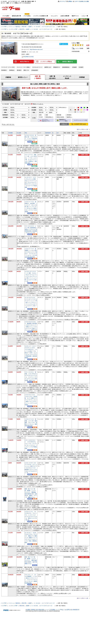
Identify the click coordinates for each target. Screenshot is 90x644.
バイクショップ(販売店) (14, 27)
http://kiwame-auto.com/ (36, 49)
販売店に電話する (68, 62)
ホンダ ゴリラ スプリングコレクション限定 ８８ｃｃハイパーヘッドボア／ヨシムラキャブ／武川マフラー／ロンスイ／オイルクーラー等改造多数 (31, 182)
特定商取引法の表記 (29, 57)
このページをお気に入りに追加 (82, 1)
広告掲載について (55, 610)
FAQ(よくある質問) (65, 610)
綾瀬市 (30, 27)
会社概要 (28, 610)
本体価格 (10, 133)
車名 (26, 133)
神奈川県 (24, 27)
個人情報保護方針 (75, 610)
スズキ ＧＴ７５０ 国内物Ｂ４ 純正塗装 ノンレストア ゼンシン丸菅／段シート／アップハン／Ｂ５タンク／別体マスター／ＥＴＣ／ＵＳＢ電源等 (31, 207)
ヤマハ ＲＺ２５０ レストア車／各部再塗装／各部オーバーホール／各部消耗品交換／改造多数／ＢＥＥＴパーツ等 (31, 229)
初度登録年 (48, 133)
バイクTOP (4, 27)
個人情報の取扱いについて (43, 610)
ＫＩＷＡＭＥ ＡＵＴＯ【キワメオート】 (45, 27)
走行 (58, 133)
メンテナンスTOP (13, 29)
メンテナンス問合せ (46, 62)
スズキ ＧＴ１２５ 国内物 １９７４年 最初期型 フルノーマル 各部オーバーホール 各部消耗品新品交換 (31, 423)
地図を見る (64, 44)
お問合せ (70, 1)
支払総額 (19, 133)
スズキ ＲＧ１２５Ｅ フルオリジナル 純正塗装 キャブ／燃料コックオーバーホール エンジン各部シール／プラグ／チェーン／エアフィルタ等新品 (31, 400)
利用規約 (33, 610)
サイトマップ (63, 1)
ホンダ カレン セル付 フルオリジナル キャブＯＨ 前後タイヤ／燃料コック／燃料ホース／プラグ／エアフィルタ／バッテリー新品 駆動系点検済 (31, 538)
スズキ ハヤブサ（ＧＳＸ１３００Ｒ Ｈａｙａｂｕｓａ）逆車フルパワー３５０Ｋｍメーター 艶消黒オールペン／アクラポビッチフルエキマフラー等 (31, 468)
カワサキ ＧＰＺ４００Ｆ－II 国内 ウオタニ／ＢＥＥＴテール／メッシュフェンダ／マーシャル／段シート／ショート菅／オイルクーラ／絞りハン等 (31, 276)
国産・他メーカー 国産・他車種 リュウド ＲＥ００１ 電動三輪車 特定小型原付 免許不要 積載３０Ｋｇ (31, 560)
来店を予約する (25, 62)
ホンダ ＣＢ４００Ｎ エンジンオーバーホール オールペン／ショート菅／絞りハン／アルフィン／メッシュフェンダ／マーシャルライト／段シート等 (31, 302)
